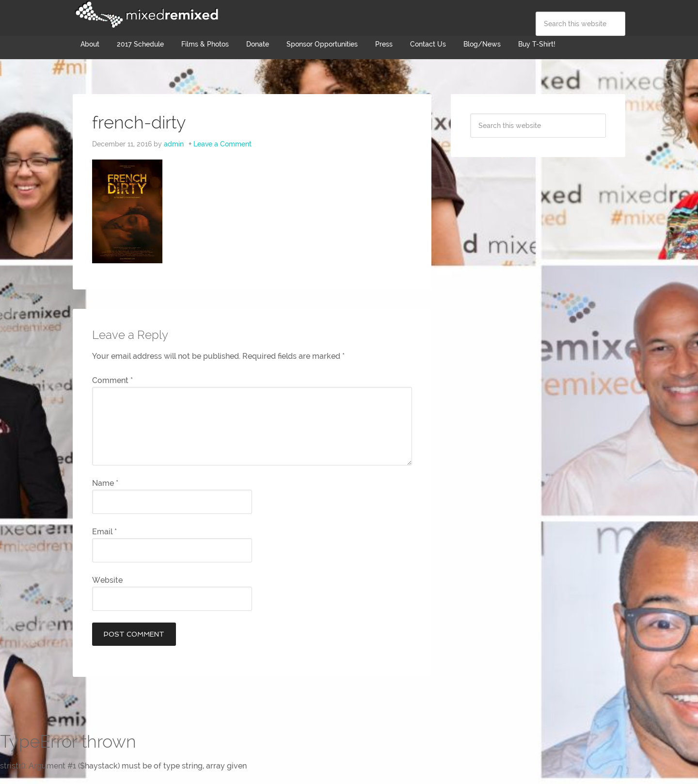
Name (105, 483)
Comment (112, 380)
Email (104, 532)
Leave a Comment (222, 144)
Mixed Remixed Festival (145, 15)
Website (107, 580)
